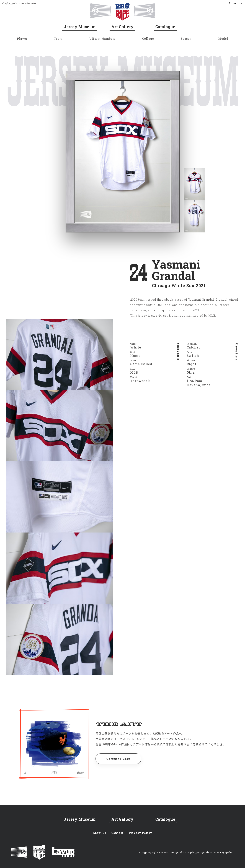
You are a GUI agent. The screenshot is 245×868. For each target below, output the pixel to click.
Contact (118, 832)
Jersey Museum (80, 27)
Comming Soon (119, 759)
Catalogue (165, 27)
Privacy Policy (141, 832)
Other (192, 373)
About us (235, 3)
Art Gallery (122, 27)
